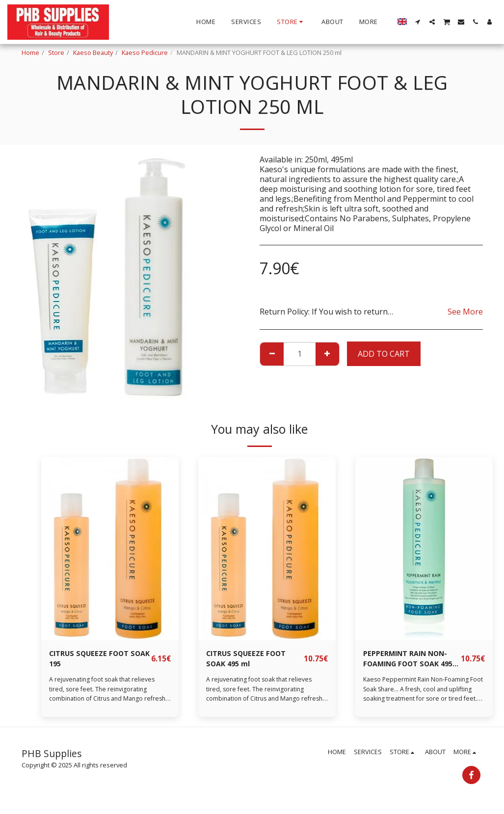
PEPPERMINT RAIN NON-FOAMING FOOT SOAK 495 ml (410, 660)
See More (465, 312)
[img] (110, 548)
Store (56, 53)
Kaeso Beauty (93, 53)
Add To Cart (384, 354)
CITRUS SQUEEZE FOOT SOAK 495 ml (250, 660)
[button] (418, 22)
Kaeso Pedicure (145, 53)
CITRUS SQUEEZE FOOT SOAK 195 (93, 660)
